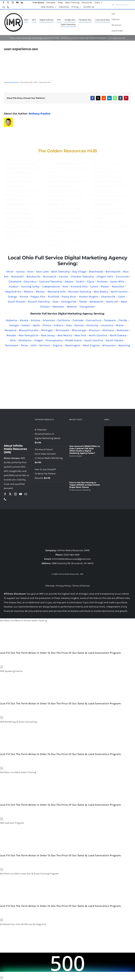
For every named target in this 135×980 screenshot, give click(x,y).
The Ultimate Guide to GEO (108, 209)
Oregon (39, 340)
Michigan (47, 330)
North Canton (119, 292)
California (64, 320)
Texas (24, 345)
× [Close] (2, 667)
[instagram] (13, 2)
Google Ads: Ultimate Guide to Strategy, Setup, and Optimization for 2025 (22, 232)
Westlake (58, 307)
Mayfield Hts (13, 292)
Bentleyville (113, 272)
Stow (55, 302)
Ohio (13, 340)
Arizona (36, 320)
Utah (34, 345)
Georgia (14, 325)
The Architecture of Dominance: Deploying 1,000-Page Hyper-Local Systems (67, 222)
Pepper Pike (38, 297)
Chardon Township (82, 277)
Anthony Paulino (13, 82)
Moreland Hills (57, 292)
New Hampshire (29, 335)
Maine (120, 325)
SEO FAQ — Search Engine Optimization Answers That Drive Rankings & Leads (64, 209)
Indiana (59, 325)
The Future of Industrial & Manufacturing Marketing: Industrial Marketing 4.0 (108, 177)
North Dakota (118, 335)
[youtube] (17, 2)
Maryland (10, 330)
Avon (30, 272)
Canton (64, 277)
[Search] (113, 5)
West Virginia (91, 345)
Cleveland (15, 282)
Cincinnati (123, 277)
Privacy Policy (63, 586)
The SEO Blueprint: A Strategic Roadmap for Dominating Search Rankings (110, 200)
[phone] (8, 7)
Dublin (80, 282)
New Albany (101, 292)
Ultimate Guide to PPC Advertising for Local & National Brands (112, 227)
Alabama (11, 320)
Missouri (94, 330)
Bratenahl (18, 277)
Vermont (45, 345)
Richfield (53, 297)
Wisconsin (109, 345)
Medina (29, 292)
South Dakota (114, 340)
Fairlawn (102, 282)
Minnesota (62, 330)
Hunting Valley (30, 287)
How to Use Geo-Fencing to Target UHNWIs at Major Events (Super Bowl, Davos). (85, 485)
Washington (73, 345)
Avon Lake (42, 272)
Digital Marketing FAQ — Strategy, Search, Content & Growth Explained (21, 182)
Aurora (21, 272)
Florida (123, 320)
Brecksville (33, 277)
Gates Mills (117, 282)
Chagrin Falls (105, 277)
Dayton (69, 282)
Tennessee (12, 345)
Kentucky (92, 325)
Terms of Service (81, 586)
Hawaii (26, 325)
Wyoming (124, 345)
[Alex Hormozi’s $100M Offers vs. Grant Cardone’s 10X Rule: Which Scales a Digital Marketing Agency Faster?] (85, 435)
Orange (12, 297)
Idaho (36, 325)
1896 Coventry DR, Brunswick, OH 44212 (73, 563)
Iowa (69, 325)
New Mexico (65, 335)
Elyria (91, 282)
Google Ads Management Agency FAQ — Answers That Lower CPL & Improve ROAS (21, 218)
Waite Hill (112, 302)
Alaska (24, 320)
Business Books (76, 456)
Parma (24, 297)
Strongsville (69, 302)
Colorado (78, 320)
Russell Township (39, 302)
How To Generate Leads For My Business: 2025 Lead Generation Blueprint (67, 168)
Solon (122, 297)
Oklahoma (25, 340)
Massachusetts (29, 330)
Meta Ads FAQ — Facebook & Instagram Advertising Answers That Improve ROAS (67, 182)
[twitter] (8, 2)
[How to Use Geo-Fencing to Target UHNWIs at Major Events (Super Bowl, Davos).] (85, 469)
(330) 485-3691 (72, 555)
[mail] (3, 7)
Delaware (110, 320)
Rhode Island (73, 340)
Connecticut (94, 320)
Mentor (40, 292)
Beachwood (96, 272)
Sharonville (108, 297)
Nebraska (123, 330)
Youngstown (87, 307)
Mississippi (79, 330)
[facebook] (3, 2)
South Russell (17, 302)
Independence (51, 287)
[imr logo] (14, 14)
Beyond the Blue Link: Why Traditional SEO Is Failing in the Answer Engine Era (23, 168)
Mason (105, 287)
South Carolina (94, 340)
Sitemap (50, 586)
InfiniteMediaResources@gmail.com (71, 559)
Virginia (58, 345)
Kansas (79, 325)
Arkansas (49, 320)
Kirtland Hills (79, 287)
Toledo (83, 302)
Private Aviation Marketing (80, 490)
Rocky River (69, 297)
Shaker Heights (89, 297)
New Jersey (48, 335)
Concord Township (51, 282)
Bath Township (61, 272)
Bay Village (79, 272)
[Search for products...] (122, 5)
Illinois (47, 325)
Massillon (118, 287)
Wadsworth (97, 302)
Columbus (30, 282)
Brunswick (50, 277)
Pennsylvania (54, 340)
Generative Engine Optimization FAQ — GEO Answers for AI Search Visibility (23, 195)
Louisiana (107, 325)
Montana (108, 330)
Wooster (72, 307)
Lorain (94, 287)
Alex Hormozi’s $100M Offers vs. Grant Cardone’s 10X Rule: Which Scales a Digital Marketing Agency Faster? (85, 450)
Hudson (14, 287)
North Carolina (98, 335)
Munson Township (80, 292)
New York (80, 335)
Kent (66, 287)
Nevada (11, 335)
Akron (10, 272)
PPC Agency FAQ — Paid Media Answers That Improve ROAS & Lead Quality (66, 195)
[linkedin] (22, 2)
